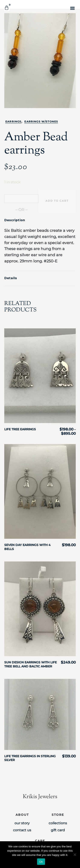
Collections (58, 823)
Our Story (22, 823)
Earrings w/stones (41, 122)
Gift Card (58, 830)
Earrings (13, 122)
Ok (41, 862)
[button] (72, 8)
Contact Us (22, 830)
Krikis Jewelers (40, 797)
